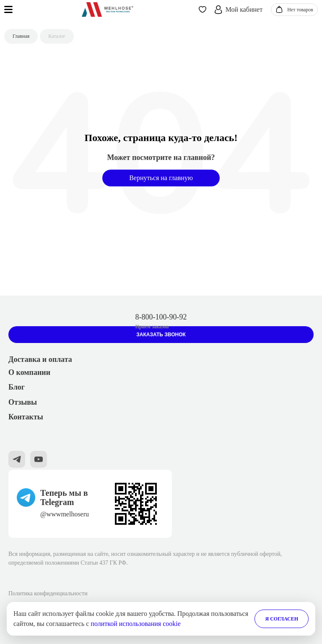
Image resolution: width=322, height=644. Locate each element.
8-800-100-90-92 (161, 317)
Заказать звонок (161, 335)
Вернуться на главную (161, 178)
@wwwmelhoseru (65, 514)
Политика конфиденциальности (48, 593)
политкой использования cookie (136, 624)
